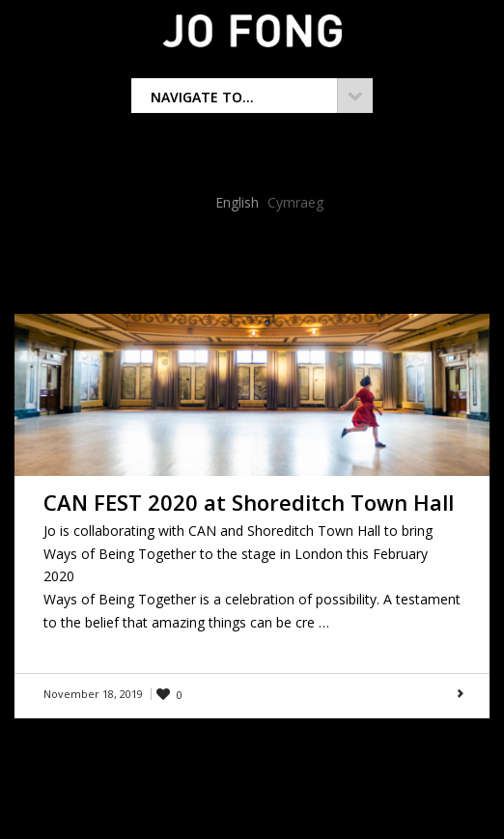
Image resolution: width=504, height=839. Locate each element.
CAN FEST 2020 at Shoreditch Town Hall (249, 502)
